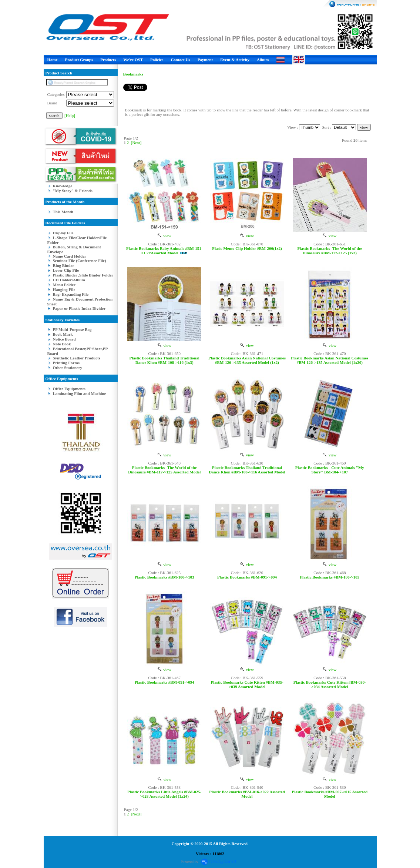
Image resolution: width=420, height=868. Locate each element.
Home (53, 60)
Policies (157, 60)
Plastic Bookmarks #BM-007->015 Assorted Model (330, 794)
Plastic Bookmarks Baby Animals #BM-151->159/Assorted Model (164, 251)
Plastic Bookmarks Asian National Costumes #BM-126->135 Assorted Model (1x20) (330, 360)
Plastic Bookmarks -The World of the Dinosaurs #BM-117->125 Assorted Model (164, 470)
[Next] (136, 143)
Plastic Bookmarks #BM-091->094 (247, 577)
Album (263, 60)
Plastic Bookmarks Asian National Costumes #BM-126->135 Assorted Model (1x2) (247, 360)
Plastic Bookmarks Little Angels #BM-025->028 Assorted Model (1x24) (164, 794)
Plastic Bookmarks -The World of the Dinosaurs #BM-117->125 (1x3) (330, 251)
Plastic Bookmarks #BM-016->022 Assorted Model (247, 794)
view (164, 236)
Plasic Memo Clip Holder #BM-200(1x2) (247, 248)
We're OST (133, 60)
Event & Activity (235, 60)
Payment (205, 60)
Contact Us (180, 60)
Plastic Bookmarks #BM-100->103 (164, 577)
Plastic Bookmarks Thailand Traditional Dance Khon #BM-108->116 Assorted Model (247, 470)
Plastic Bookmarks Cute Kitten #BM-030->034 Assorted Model (330, 684)
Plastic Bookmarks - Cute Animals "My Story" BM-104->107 (330, 470)
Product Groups (79, 60)
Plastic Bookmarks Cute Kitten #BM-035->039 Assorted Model (247, 684)
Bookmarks (133, 74)
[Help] (70, 115)
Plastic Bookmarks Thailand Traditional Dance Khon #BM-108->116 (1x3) (164, 360)
